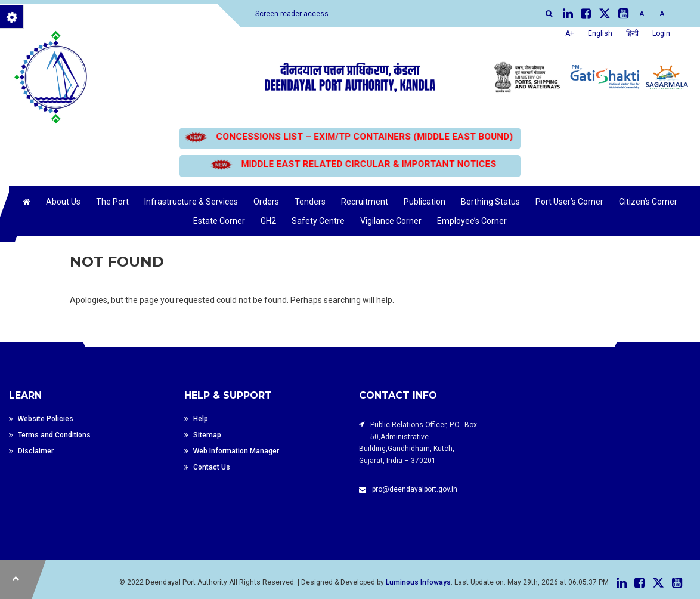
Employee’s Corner (472, 221)
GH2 (268, 221)
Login (661, 33)
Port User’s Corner (569, 202)
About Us (63, 202)
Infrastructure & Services (191, 202)
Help (201, 419)
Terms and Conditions (54, 435)
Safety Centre (318, 221)
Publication (425, 202)
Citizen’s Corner (648, 202)
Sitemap (207, 435)
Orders (266, 202)
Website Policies (46, 419)
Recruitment (365, 202)
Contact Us (212, 467)
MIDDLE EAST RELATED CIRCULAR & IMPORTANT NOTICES (345, 164)
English (600, 33)
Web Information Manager (236, 451)
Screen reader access (292, 14)
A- (642, 14)
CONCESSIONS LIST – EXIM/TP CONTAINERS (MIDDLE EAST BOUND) (350, 137)
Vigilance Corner (391, 221)
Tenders (310, 202)
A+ (570, 33)
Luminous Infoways (418, 582)
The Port (112, 202)
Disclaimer (36, 451)
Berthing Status (490, 202)
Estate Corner (219, 221)
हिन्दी (632, 33)
